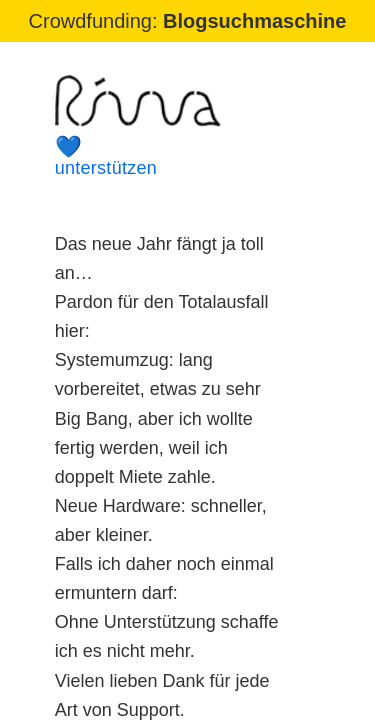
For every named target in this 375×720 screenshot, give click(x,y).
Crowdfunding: (188, 21)
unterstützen (171, 156)
